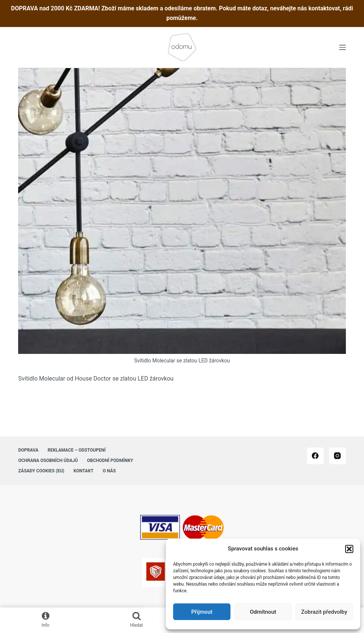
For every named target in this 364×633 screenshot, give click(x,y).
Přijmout (202, 612)
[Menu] (343, 47)
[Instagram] (338, 456)
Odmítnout (263, 612)
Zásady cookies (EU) (41, 471)
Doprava (28, 450)
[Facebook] (315, 456)
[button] (349, 549)
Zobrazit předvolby (324, 612)
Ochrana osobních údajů (48, 460)
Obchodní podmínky (110, 460)
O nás (109, 471)
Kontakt (84, 471)
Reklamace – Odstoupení (77, 450)
